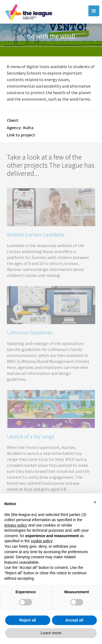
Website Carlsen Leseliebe (36, 237)
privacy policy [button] (16, 525)
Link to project (21, 135)
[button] (94, 11)
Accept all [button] (74, 620)
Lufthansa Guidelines (30, 334)
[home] (27, 12)
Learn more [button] (51, 633)
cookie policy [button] (41, 541)
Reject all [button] (28, 620)
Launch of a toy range (31, 438)
